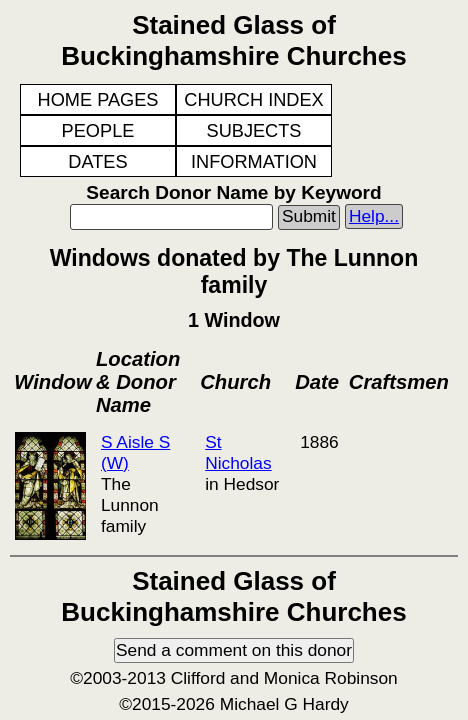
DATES (97, 162)
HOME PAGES (98, 100)
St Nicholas (238, 452)
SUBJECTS (254, 131)
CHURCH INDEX (253, 100)
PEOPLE (98, 131)
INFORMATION (254, 162)
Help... (374, 216)
